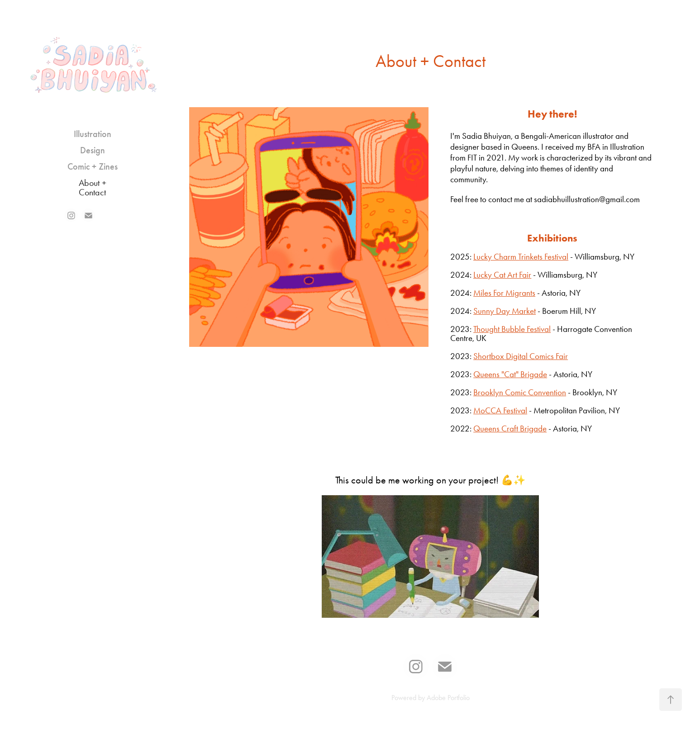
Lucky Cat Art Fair (502, 275)
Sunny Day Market (505, 311)
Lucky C (486, 257)
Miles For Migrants (504, 293)
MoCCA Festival (500, 410)
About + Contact (93, 187)
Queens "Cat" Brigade (510, 374)
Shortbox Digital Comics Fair (521, 356)
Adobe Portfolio (448, 698)
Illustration (93, 134)
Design (93, 150)
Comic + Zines (93, 166)
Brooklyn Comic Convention (520, 392)
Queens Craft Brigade (510, 428)
